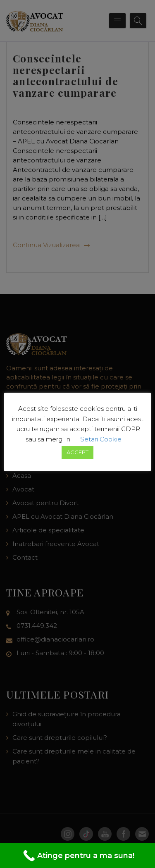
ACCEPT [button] (77, 452)
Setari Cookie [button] (101, 439)
